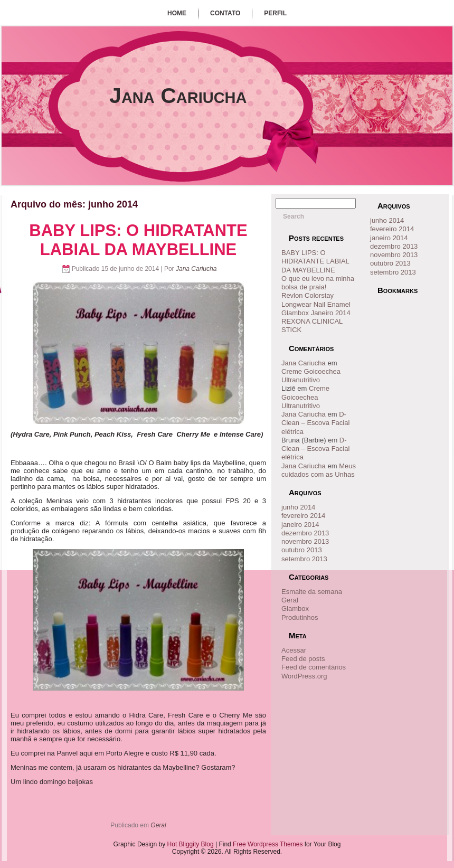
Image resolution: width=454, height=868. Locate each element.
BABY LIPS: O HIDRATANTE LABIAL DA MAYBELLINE (138, 240)
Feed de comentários (314, 667)
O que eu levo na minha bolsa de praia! (318, 283)
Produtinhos (300, 617)
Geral (158, 825)
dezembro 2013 (305, 533)
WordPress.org (304, 676)
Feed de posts (303, 659)
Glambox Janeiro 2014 (316, 313)
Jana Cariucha (178, 96)
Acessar (294, 650)
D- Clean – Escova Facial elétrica (315, 423)
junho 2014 (298, 507)
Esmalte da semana (312, 592)
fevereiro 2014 (303, 516)
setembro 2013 (304, 559)
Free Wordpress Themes (268, 844)
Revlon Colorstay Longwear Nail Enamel (316, 300)
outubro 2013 (302, 550)
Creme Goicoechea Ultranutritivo (311, 376)
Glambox (295, 608)
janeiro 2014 (300, 525)
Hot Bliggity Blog (191, 844)
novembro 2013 (305, 541)
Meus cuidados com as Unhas (319, 470)
